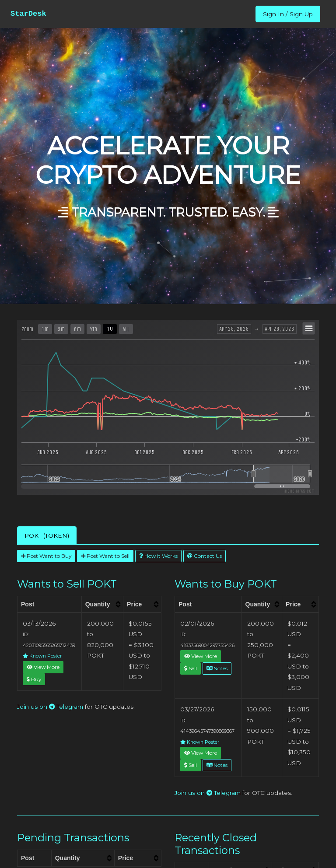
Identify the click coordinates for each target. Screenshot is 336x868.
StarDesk (28, 14)
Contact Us (205, 556)
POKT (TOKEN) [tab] (47, 535)
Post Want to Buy (46, 556)
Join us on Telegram (50, 707)
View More (43, 667)
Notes (217, 668)
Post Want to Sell (105, 556)
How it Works (158, 556)
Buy (34, 679)
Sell (191, 668)
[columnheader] (102, 604)
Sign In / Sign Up (288, 14)
